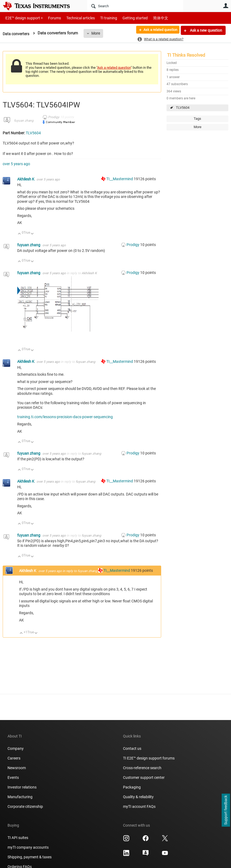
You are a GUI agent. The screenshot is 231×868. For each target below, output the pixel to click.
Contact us (132, 748)
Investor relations (22, 787)
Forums (50, 18)
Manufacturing (20, 797)
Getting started (126, 18)
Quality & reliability (138, 797)
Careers (14, 758)
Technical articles (75, 18)
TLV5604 (183, 108)
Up (19, 234)
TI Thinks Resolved (186, 55)
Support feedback (226, 810)
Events (13, 777)
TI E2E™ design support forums (149, 758)
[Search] (135, 6)
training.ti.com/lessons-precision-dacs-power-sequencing (65, 417)
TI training (101, 18)
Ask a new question (206, 30)
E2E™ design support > (22, 18)
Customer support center (144, 777)
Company (16, 748)
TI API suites (18, 838)
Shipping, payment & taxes (30, 857)
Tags (197, 119)
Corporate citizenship (25, 806)
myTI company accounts (28, 847)
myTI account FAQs (139, 806)
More (98, 33)
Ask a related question (158, 30)
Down (32, 234)
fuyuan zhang (24, 121)
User (226, 6)
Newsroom (17, 768)
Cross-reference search (142, 768)
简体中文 (149, 18)
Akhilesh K (26, 179)
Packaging (132, 787)
